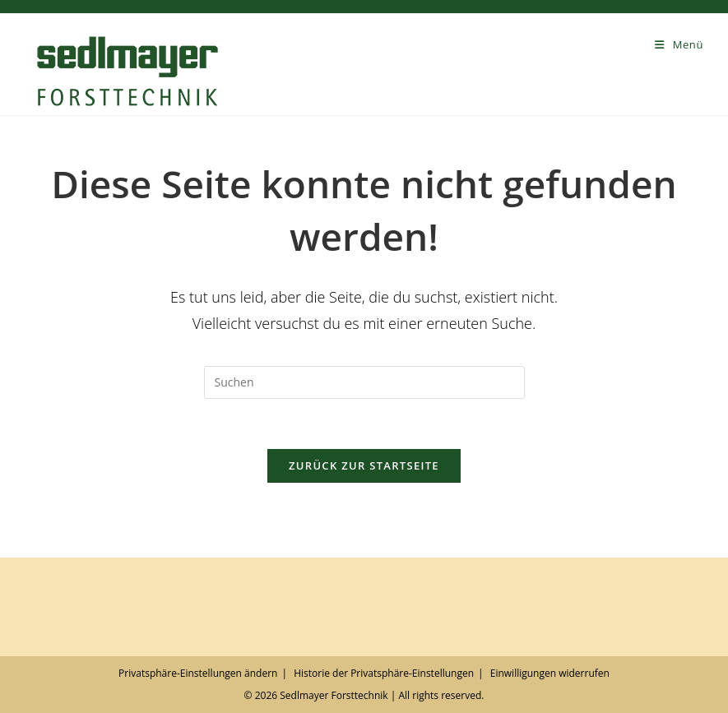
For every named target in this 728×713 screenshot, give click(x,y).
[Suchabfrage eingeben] (364, 382)
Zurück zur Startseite (364, 465)
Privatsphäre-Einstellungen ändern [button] (198, 673)
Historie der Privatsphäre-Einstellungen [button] (384, 673)
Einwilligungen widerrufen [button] (550, 673)
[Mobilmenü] (679, 44)
